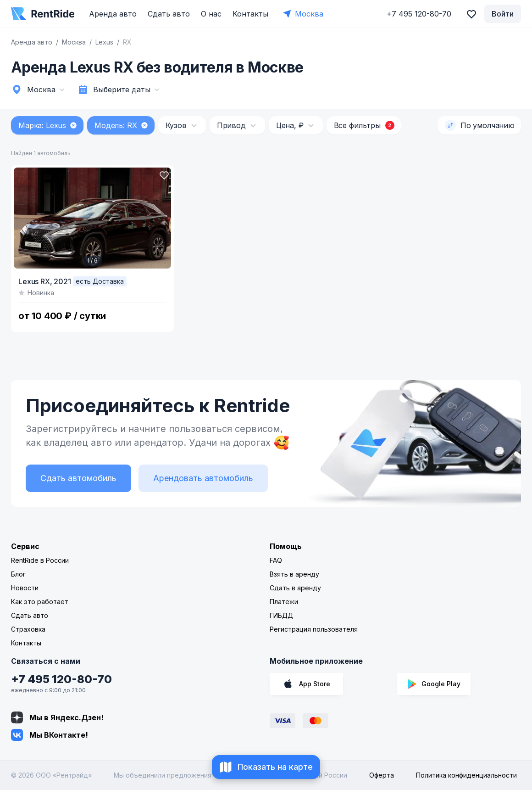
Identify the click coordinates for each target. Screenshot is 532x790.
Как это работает (40, 602)
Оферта (382, 775)
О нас (211, 14)
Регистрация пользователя (314, 629)
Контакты (250, 14)
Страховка (28, 629)
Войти (503, 14)
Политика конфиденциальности (466, 775)
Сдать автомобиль (78, 478)
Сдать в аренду (295, 588)
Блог (18, 574)
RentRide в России (40, 560)
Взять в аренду (294, 574)
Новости (25, 588)
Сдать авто (169, 14)
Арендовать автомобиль (203, 478)
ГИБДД (281, 615)
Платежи (284, 602)
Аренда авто (113, 14)
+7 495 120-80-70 (61, 679)
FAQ (276, 560)
